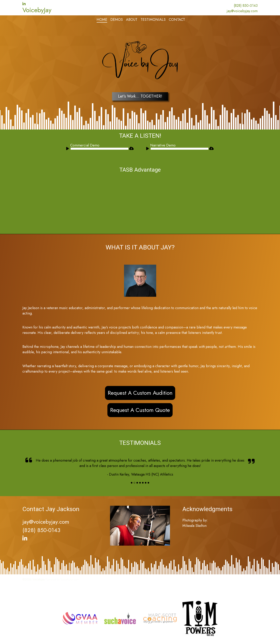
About (132, 20)
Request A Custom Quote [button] (140, 410)
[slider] (99, 149)
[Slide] (132, 483)
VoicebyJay (37, 10)
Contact (177, 20)
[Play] (68, 149)
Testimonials (153, 20)
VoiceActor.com (70, 579)
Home (102, 20)
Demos (117, 20)
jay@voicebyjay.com (242, 11)
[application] (97, 149)
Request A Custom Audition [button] (140, 393)
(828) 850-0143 (246, 6)
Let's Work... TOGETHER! (140, 96)
